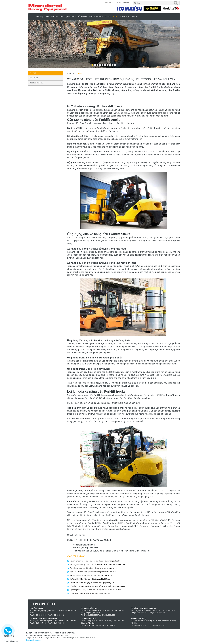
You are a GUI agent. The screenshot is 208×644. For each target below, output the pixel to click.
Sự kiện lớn (34, 78)
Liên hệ (135, 17)
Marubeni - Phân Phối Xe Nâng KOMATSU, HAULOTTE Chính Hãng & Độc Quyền (32, 17)
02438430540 (9, 636)
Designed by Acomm (34, 640)
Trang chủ (71, 73)
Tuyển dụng (125, 17)
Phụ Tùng (99, 17)
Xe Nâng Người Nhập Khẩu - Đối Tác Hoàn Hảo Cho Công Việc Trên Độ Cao (97, 565)
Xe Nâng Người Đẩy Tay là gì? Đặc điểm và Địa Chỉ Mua (90, 579)
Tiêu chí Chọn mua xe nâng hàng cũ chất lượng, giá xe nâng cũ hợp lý (95, 561)
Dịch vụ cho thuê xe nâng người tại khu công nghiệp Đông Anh (92, 583)
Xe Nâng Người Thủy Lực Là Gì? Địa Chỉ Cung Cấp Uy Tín (91, 575)
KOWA (127, 2)
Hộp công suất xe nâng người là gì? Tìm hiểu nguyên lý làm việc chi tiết (95, 590)
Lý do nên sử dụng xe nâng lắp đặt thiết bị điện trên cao (90, 593)
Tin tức (115, 17)
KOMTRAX (119, 2)
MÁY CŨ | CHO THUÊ (68, 17)
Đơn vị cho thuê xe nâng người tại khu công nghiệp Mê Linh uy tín (93, 572)
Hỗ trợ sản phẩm (85, 17)
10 (115, 64)
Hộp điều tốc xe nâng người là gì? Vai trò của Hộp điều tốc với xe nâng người (97, 586)
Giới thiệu (40, 17)
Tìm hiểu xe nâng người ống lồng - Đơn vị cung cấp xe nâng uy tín (93, 568)
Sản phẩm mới (52, 17)
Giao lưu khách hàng (37, 83)
